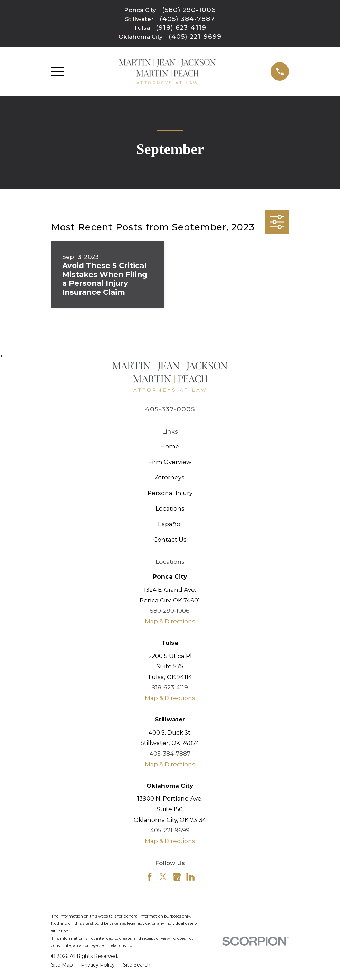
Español (170, 524)
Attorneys (170, 477)
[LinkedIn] (190, 877)
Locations (170, 508)
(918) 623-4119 (181, 28)
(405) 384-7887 (187, 19)
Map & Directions (170, 621)
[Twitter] (163, 877)
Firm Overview (170, 462)
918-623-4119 (170, 687)
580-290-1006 (170, 611)
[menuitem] (62, 965)
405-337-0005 (170, 409)
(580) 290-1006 (189, 10)
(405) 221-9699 (195, 37)
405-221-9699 (170, 830)
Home (170, 446)
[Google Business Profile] (177, 877)
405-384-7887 (170, 754)
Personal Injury (170, 493)
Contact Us (170, 540)
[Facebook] (150, 877)
